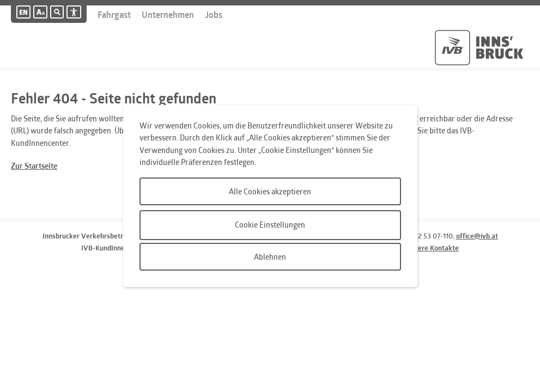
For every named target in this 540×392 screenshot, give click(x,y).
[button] (40, 12)
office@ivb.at (477, 236)
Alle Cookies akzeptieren (270, 191)
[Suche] (53, 12)
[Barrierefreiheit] (74, 12)
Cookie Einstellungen (270, 225)
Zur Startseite (34, 166)
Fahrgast (114, 15)
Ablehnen (270, 257)
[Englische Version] (23, 12)
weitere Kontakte (432, 248)
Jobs (214, 15)
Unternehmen (168, 15)
